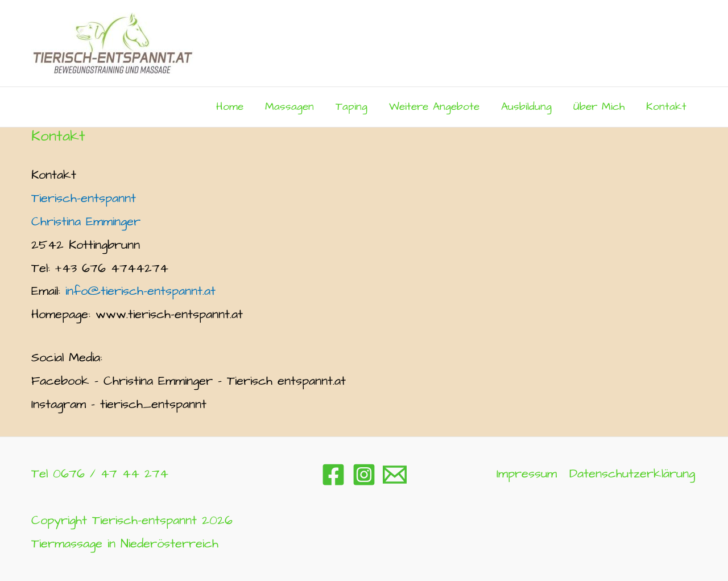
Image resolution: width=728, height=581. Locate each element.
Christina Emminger (86, 222)
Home (230, 107)
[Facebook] (333, 475)
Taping (351, 107)
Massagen (289, 107)
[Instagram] (364, 475)
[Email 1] (395, 475)
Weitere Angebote (434, 107)
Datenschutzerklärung (632, 474)
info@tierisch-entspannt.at (140, 291)
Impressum (527, 474)
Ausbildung (526, 107)
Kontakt (666, 107)
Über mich (599, 107)
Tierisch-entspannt (84, 198)
